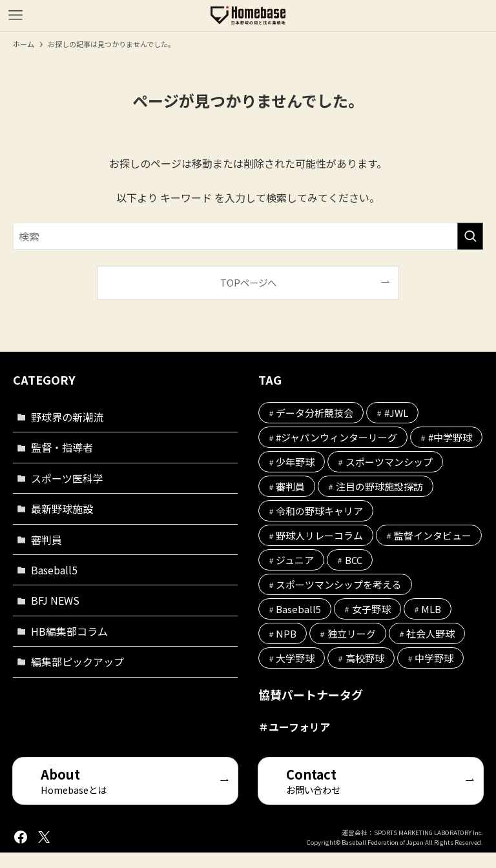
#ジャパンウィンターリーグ (336, 437)
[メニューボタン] (15, 15)
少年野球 (295, 462)
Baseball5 (54, 570)
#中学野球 (450, 437)
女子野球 (371, 609)
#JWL (396, 413)
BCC (354, 560)
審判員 (46, 540)
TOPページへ (248, 282)
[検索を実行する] (470, 236)
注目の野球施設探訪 (379, 486)
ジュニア (295, 560)
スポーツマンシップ (389, 462)
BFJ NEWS (55, 600)
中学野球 (434, 658)
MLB (431, 609)
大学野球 (295, 658)
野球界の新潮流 (67, 417)
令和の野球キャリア (319, 511)
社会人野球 (430, 633)
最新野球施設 (62, 509)
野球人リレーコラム (319, 535)
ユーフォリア (299, 727)
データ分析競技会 (315, 413)
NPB (286, 633)
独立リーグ (352, 633)
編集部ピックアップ (77, 661)
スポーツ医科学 (67, 478)
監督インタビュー (433, 535)
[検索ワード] (248, 236)
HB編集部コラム (69, 631)
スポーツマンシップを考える (339, 584)
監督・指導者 (62, 447)
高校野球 (365, 658)
